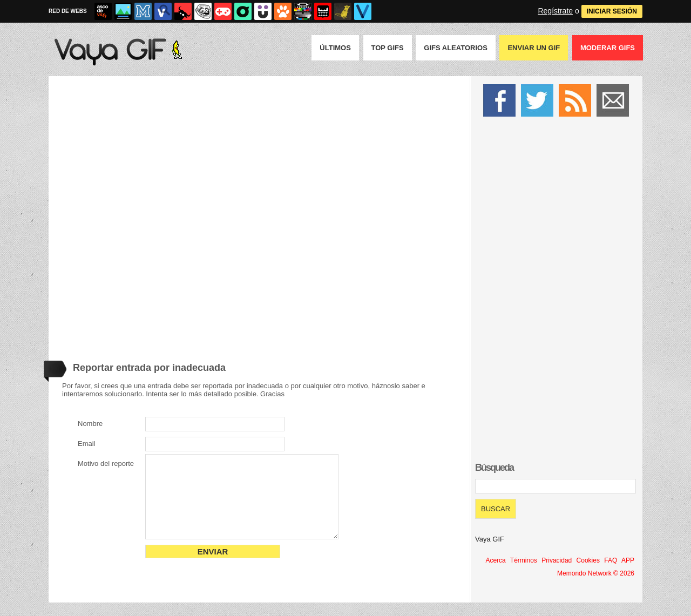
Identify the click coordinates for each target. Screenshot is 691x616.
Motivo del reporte (106, 463)
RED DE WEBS (68, 11)
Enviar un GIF (534, 48)
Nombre (90, 424)
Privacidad (557, 560)
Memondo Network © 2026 (596, 573)
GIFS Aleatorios (456, 48)
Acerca (495, 560)
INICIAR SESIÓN (612, 11)
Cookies (588, 560)
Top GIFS (388, 48)
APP (628, 560)
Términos (524, 560)
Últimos (335, 48)
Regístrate (555, 11)
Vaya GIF (490, 539)
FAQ (611, 560)
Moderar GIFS (608, 48)
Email (87, 444)
